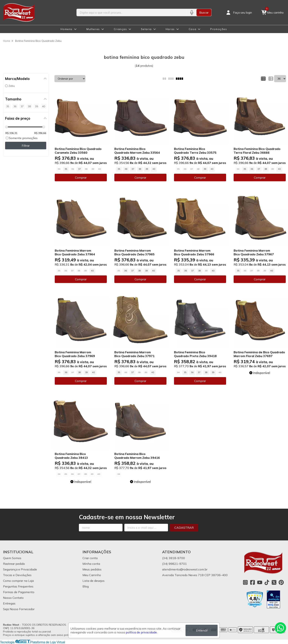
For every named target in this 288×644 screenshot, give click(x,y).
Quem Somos (12, 558)
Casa (193, 29)
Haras (170, 29)
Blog (86, 586)
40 (154, 169)
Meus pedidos (92, 569)
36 (126, 169)
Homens (67, 29)
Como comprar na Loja (18, 581)
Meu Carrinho (92, 575)
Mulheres (93, 29)
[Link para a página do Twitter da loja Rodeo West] (274, 582)
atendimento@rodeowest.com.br (185, 569)
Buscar (204, 12)
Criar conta (90, 558)
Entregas (9, 603)
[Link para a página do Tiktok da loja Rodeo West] (267, 582)
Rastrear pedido (14, 564)
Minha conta (91, 564)
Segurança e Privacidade (20, 569)
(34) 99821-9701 (174, 564)
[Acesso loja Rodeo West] (239, 12)
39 (147, 169)
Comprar (81, 177)
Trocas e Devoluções (17, 575)
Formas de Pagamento (19, 592)
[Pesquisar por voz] (192, 12)
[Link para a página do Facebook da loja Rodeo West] (253, 582)
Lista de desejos (94, 581)
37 (79, 169)
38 (140, 169)
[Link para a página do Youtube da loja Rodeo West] (260, 582)
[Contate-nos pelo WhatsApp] (280, 628)
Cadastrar (184, 528)
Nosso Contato (13, 598)
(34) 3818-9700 (174, 558)
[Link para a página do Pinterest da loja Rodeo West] (281, 582)
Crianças (120, 29)
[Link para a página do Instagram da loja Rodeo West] (245, 582)
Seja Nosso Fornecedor (19, 609)
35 (66, 169)
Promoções (219, 29)
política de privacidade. (142, 632)
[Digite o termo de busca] (132, 12)
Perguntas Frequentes (18, 586)
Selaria (146, 29)
